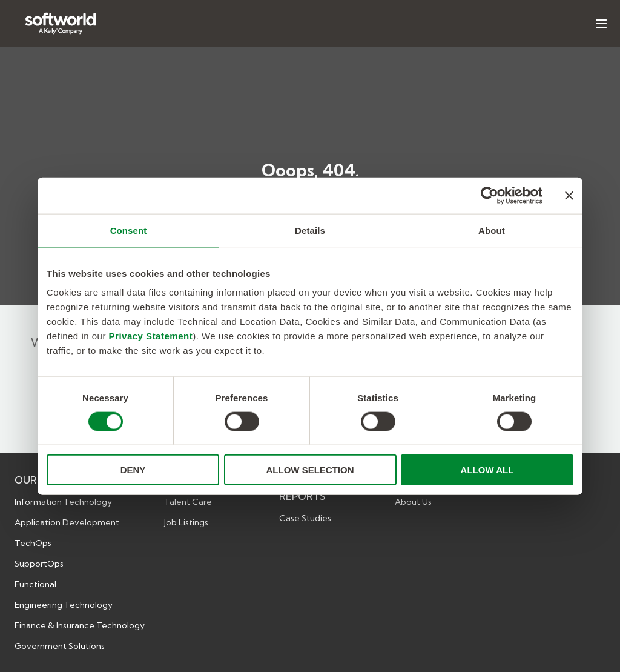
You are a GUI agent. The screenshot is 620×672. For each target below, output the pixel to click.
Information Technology (63, 502)
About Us (413, 502)
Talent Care (188, 502)
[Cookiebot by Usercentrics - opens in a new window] (490, 195)
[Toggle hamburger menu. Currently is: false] (601, 24)
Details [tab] (310, 230)
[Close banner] (569, 195)
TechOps (33, 543)
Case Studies (305, 518)
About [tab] (492, 230)
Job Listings (186, 522)
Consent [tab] (129, 230)
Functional (35, 584)
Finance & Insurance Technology (80, 625)
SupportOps (39, 564)
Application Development (67, 522)
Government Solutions (60, 646)
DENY (133, 470)
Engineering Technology (64, 605)
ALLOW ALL (487, 470)
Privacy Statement (151, 336)
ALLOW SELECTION (310, 470)
